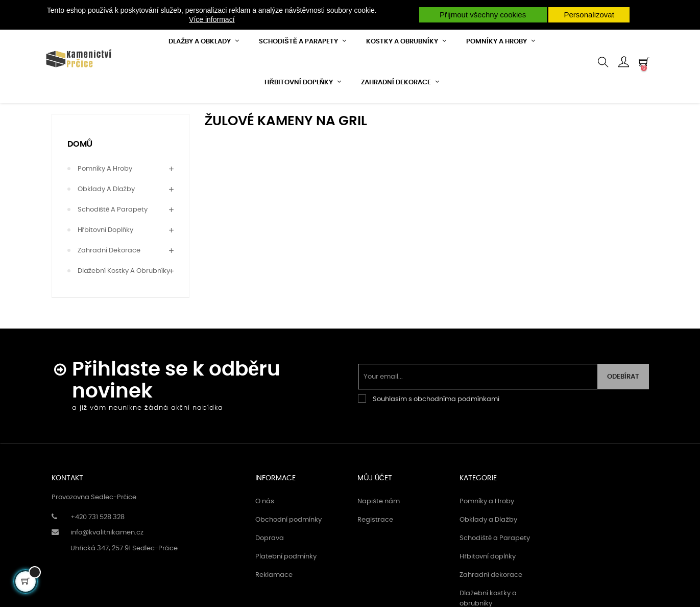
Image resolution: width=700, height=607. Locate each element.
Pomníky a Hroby (105, 197)
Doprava (270, 567)
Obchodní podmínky (288, 548)
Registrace (375, 548)
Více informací (212, 19)
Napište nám (379, 530)
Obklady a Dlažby (106, 218)
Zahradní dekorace (109, 279)
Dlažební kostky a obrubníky (124, 300)
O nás (265, 530)
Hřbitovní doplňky (106, 259)
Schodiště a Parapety (113, 238)
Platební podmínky (286, 585)
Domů (80, 172)
